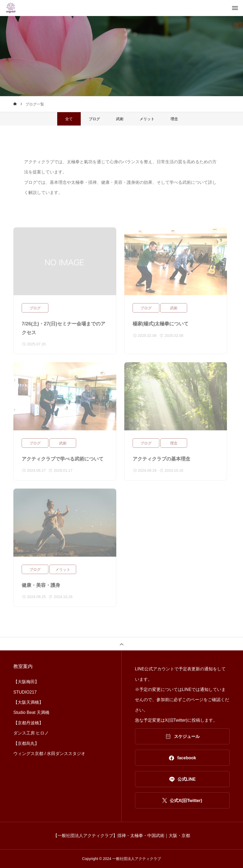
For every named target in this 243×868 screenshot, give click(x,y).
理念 (174, 119)
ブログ (94, 119)
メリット (147, 119)
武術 (120, 119)
